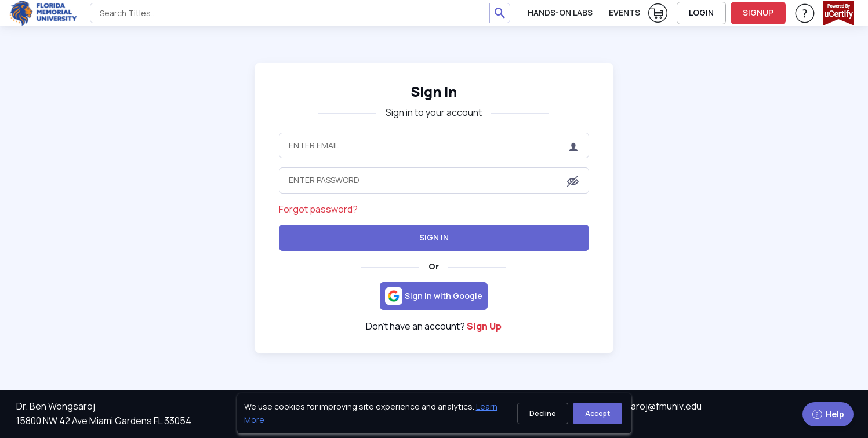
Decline (543, 413)
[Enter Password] (434, 180)
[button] (573, 181)
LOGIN (701, 12)
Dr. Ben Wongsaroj (56, 406)
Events (624, 12)
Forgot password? (318, 209)
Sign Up (484, 326)
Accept (598, 413)
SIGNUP (758, 12)
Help (828, 414)
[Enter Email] (434, 145)
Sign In (434, 91)
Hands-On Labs (560, 12)
